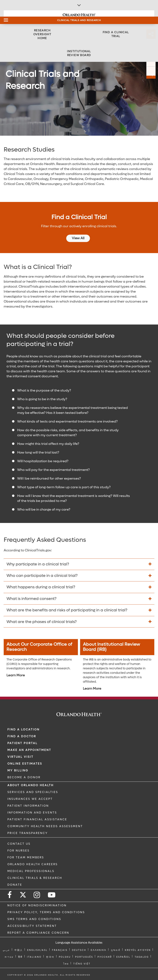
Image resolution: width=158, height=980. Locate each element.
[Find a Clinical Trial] (116, 34)
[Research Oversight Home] (42, 34)
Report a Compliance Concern (38, 933)
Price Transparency (28, 833)
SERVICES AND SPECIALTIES (33, 792)
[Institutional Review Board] (79, 53)
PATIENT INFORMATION (28, 806)
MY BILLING (18, 770)
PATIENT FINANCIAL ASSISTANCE (37, 819)
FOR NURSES (19, 851)
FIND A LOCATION (23, 730)
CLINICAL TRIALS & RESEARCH (35, 878)
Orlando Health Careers (33, 864)
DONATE (15, 885)
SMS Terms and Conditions (34, 919)
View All (78, 238)
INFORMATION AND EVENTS (32, 813)
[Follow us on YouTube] (52, 895)
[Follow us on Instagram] (37, 895)
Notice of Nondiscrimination (37, 905)
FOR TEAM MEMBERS (26, 857)
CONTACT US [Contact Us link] (19, 844)
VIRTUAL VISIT (20, 757)
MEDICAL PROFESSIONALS (31, 871)
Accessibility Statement (32, 926)
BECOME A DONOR (24, 777)
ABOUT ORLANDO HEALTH (31, 785)
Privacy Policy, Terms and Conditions (46, 912)
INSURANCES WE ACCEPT (30, 799)
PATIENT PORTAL (22, 743)
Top (153, 74)
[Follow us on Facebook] (10, 895)
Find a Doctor (22, 736)
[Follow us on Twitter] (23, 894)
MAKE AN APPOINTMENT (29, 750)
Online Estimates (25, 764)
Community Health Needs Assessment (45, 826)
